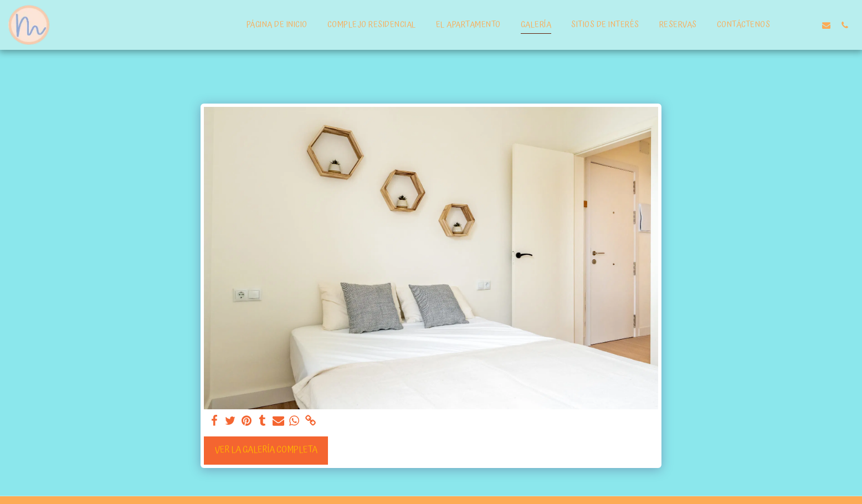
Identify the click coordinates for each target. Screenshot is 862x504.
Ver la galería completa (266, 450)
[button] (808, 25)
